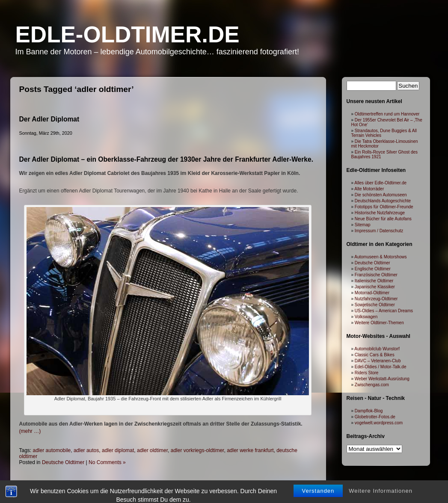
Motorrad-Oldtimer (372, 293)
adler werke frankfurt (250, 450)
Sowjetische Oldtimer (375, 305)
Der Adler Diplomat (49, 119)
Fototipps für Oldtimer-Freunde (384, 207)
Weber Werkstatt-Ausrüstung (382, 379)
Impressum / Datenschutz (379, 231)
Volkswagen (366, 317)
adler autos (86, 450)
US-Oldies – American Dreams (384, 311)
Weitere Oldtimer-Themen (379, 323)
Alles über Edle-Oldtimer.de (380, 183)
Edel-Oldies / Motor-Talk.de (381, 367)
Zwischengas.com (372, 385)
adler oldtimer (152, 450)
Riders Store (367, 373)
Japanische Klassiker (375, 287)
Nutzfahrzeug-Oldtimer (376, 299)
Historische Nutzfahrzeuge (380, 213)
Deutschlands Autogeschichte (383, 201)
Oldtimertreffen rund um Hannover (387, 114)
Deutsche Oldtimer (63, 462)
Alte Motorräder (369, 189)
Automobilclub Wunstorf (377, 349)
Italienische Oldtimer (374, 281)
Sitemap (363, 225)
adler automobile (52, 450)
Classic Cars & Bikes (375, 355)
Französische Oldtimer (376, 275)
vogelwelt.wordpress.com (379, 423)
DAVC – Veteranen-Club (378, 361)
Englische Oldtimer (373, 269)
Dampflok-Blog (369, 411)
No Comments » (107, 462)
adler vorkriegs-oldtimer (197, 450)
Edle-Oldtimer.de (128, 34)
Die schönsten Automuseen (381, 195)
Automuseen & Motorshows (380, 257)
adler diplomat (118, 450)
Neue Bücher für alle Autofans (383, 219)
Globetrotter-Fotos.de (375, 417)
